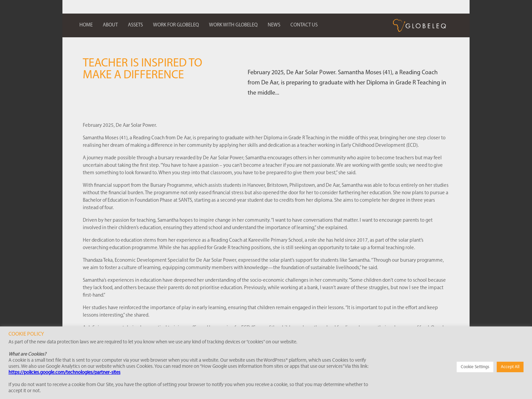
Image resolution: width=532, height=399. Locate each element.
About (110, 25)
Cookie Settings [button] (475, 367)
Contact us (304, 25)
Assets (135, 25)
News (274, 25)
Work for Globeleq (176, 25)
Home (86, 25)
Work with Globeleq (233, 25)
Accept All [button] (510, 367)
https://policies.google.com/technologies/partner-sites (64, 373)
